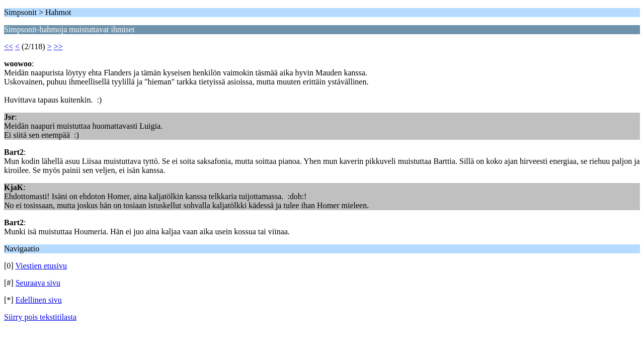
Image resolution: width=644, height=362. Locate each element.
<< (9, 47)
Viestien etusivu (41, 266)
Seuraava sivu (38, 283)
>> (58, 47)
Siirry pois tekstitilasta (40, 317)
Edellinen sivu (39, 300)
